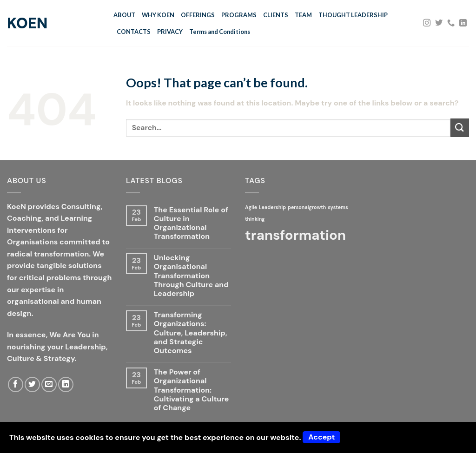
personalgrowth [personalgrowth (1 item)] (307, 207)
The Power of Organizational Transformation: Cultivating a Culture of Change (191, 390)
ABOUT (124, 15)
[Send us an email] (49, 384)
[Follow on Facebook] (16, 384)
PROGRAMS (239, 15)
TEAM (303, 15)
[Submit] (460, 128)
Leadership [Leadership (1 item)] (272, 207)
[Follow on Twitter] (439, 23)
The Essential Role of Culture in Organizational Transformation (191, 223)
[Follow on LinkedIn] (463, 23)
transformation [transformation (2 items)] (295, 235)
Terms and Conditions (220, 32)
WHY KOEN (158, 15)
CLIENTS (276, 15)
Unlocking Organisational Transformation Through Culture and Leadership (191, 276)
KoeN (27, 23)
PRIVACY (170, 32)
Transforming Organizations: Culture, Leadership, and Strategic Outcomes (191, 333)
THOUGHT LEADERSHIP (353, 15)
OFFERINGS (198, 15)
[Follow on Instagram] (427, 23)
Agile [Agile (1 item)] (251, 207)
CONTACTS (134, 32)
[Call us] (451, 23)
